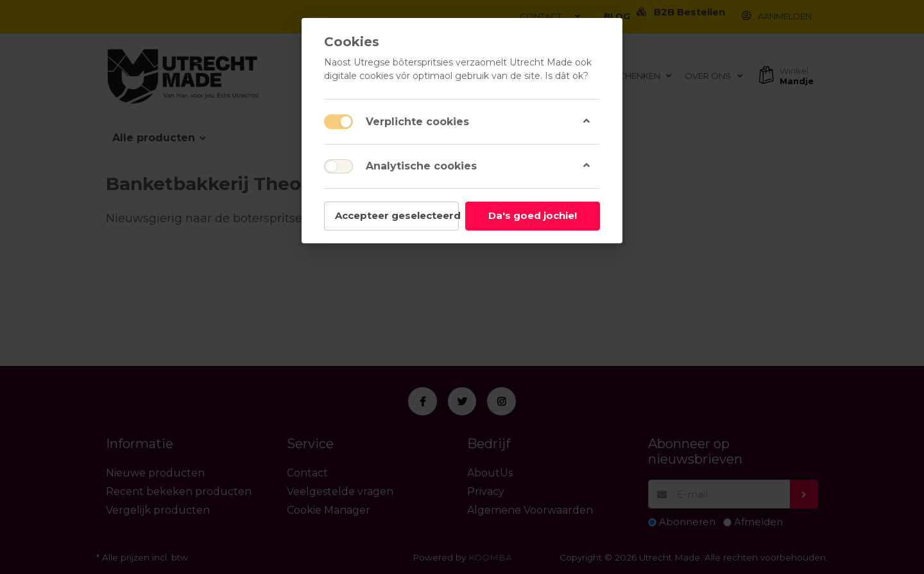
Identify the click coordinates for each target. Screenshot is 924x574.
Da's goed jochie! (533, 215)
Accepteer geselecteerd (397, 215)
